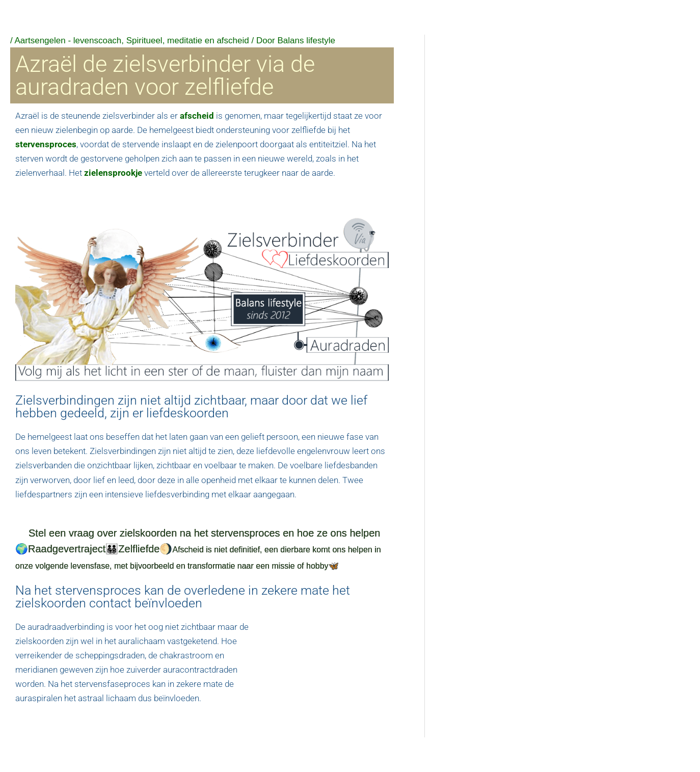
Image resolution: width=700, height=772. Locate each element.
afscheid (197, 116)
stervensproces (46, 144)
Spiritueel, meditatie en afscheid (188, 41)
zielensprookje (113, 173)
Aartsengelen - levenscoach (68, 41)
